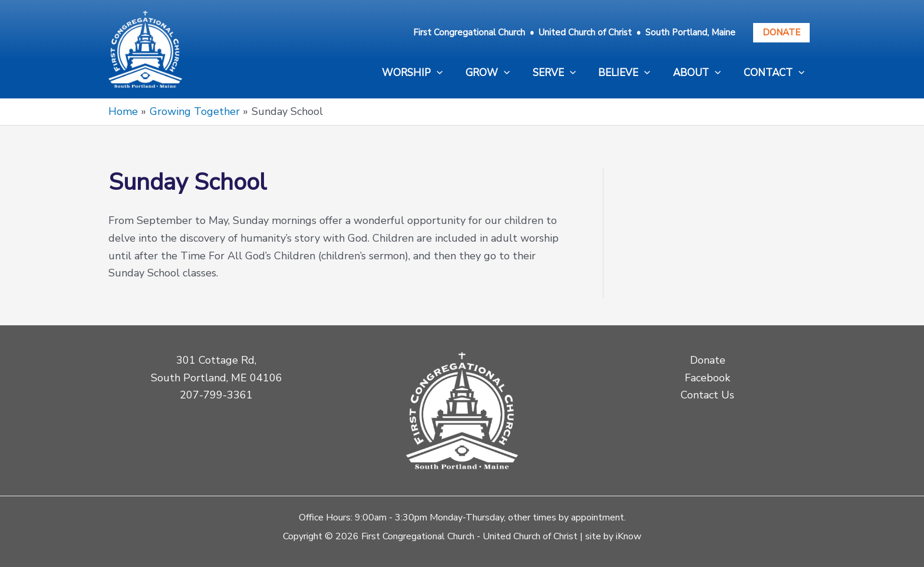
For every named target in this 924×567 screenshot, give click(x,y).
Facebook (707, 378)
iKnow (628, 536)
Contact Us (707, 395)
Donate (781, 32)
